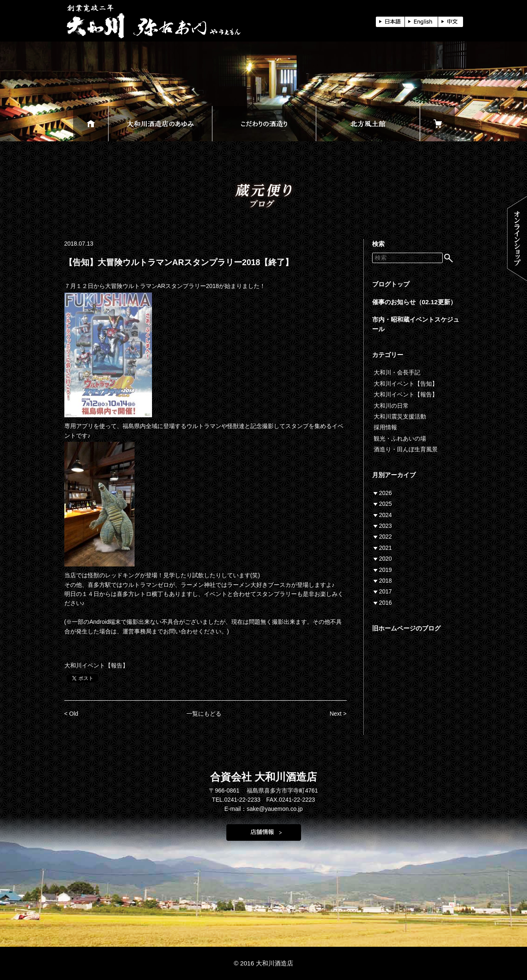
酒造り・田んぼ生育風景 (406, 449)
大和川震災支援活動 (400, 416)
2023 (386, 526)
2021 (386, 548)
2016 (386, 603)
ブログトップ (391, 284)
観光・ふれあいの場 (400, 438)
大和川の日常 (391, 406)
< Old (71, 714)
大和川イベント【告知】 (406, 384)
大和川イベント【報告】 (96, 665)
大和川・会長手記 (397, 372)
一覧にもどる (204, 714)
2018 (386, 581)
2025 (386, 504)
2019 (386, 570)
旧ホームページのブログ (406, 628)
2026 (386, 493)
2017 (386, 591)
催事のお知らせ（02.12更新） (414, 302)
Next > (338, 714)
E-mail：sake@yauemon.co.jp (263, 809)
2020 (386, 559)
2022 (386, 537)
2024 (386, 515)
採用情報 (385, 427)
